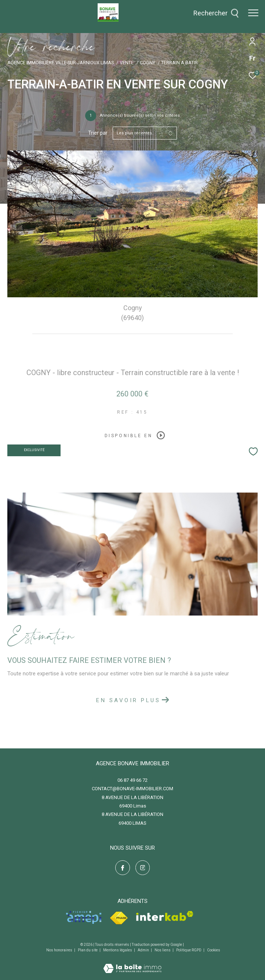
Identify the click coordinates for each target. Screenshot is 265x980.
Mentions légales (118, 950)
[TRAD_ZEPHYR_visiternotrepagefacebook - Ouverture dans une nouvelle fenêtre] (123, 868)
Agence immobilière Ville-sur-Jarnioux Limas (61, 63)
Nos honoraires (60, 950)
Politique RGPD (189, 950)
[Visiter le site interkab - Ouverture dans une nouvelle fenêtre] (165, 916)
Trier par (98, 133)
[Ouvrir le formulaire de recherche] (216, 13)
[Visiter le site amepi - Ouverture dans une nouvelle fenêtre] (84, 917)
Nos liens (163, 950)
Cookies (214, 950)
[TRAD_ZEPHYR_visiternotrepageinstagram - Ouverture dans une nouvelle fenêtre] (143, 868)
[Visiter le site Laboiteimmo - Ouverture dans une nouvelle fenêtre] (132, 964)
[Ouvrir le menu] (253, 13)
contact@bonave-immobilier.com (132, 789)
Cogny (148, 63)
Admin (144, 950)
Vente (127, 63)
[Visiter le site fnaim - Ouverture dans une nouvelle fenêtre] (119, 918)
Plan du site (88, 950)
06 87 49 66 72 (132, 780)
